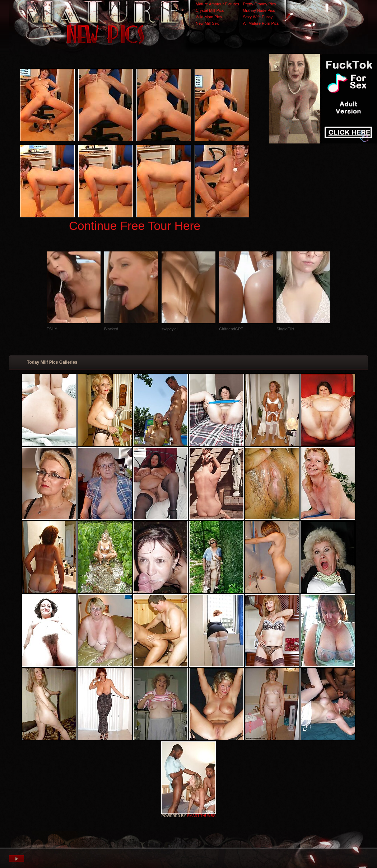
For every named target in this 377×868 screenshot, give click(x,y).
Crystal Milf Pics (210, 10)
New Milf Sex (207, 23)
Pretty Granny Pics (260, 4)
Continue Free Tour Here (135, 226)
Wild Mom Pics (209, 17)
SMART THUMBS (201, 816)
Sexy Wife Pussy (258, 17)
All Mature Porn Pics (261, 23)
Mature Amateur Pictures (217, 4)
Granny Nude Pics (259, 10)
